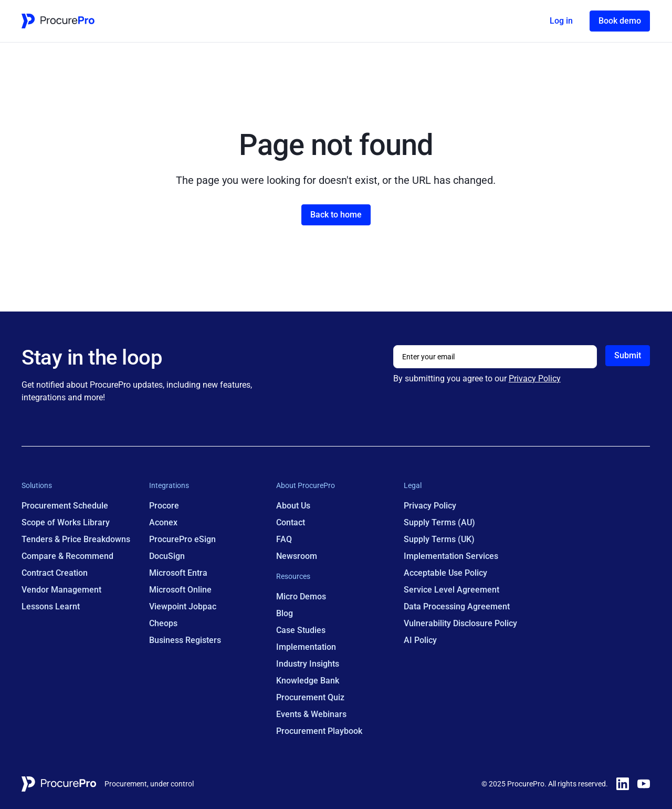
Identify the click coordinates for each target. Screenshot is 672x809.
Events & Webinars (312, 714)
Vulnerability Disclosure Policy (460, 623)
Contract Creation (55, 573)
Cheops (163, 623)
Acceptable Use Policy (445, 573)
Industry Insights (308, 664)
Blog (285, 613)
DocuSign (167, 556)
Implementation (307, 647)
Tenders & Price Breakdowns (76, 539)
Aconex (163, 522)
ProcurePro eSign (182, 539)
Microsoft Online (180, 590)
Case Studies (301, 630)
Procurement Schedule (65, 506)
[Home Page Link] (58, 21)
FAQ (285, 539)
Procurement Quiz (311, 697)
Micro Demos (302, 597)
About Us (294, 506)
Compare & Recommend (67, 556)
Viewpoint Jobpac (183, 606)
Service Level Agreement (451, 590)
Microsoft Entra (178, 573)
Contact (291, 522)
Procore (164, 506)
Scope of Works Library (66, 522)
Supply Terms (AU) (439, 522)
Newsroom (297, 556)
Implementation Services (451, 556)
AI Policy (420, 640)
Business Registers (185, 640)
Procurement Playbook (320, 731)
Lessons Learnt (51, 606)
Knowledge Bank (308, 681)
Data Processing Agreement (457, 606)
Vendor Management (61, 590)
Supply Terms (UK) (439, 539)
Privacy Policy (535, 378)
